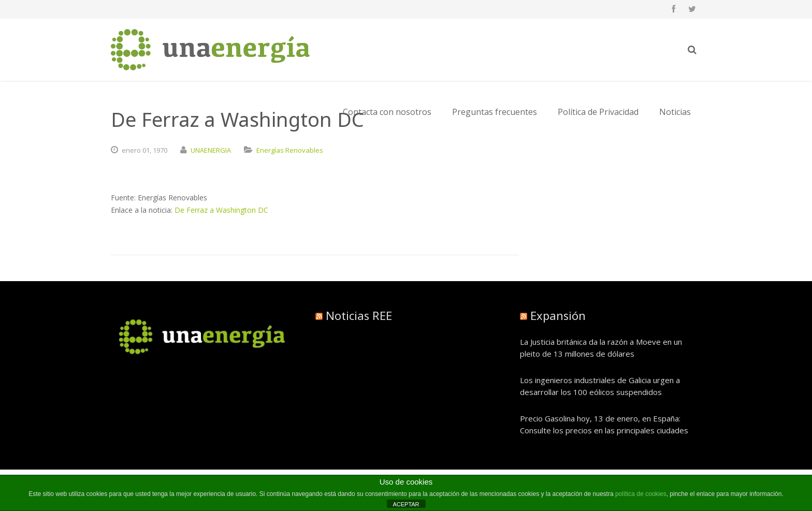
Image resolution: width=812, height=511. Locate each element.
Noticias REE (359, 315)
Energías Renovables (290, 150)
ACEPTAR (406, 504)
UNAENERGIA (211, 150)
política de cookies (641, 494)
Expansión (558, 315)
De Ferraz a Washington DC (221, 210)
